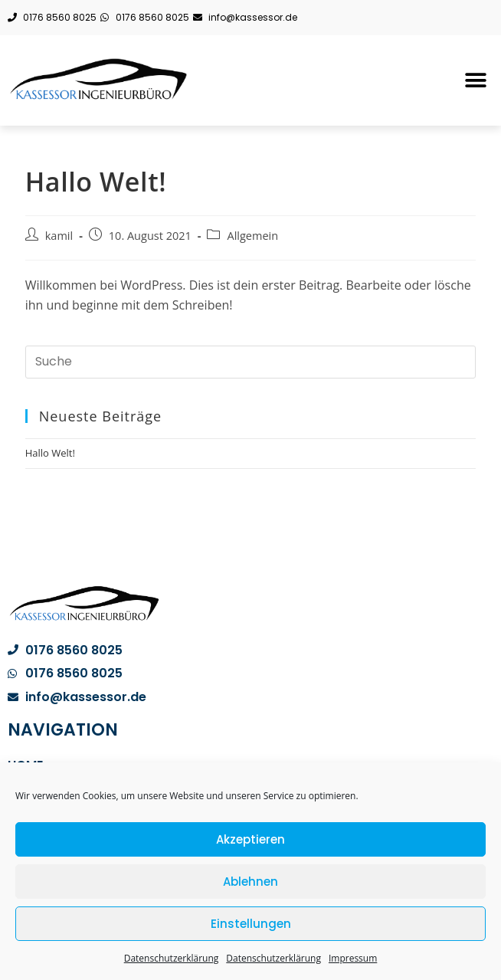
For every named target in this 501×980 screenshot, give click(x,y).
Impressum (353, 958)
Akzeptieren (250, 839)
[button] (476, 80)
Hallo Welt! (50, 453)
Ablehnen (250, 882)
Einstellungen (251, 924)
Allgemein (252, 236)
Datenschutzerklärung (172, 958)
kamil (59, 236)
